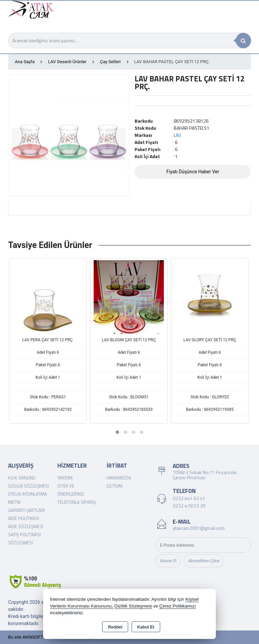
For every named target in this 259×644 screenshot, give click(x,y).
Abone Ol (168, 561)
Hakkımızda (119, 478)
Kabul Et (146, 627)
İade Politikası (24, 518)
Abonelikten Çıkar (204, 561)
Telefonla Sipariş (77, 502)
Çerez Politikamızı (178, 606)
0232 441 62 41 (189, 498)
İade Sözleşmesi (26, 526)
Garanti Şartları (26, 510)
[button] (117, 432)
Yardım (65, 478)
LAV (177, 135)
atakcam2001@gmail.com (199, 528)
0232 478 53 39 (189, 506)
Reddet (115, 627)
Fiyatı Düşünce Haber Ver (193, 172)
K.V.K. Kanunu (22, 478)
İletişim (114, 486)
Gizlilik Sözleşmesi (28, 486)
